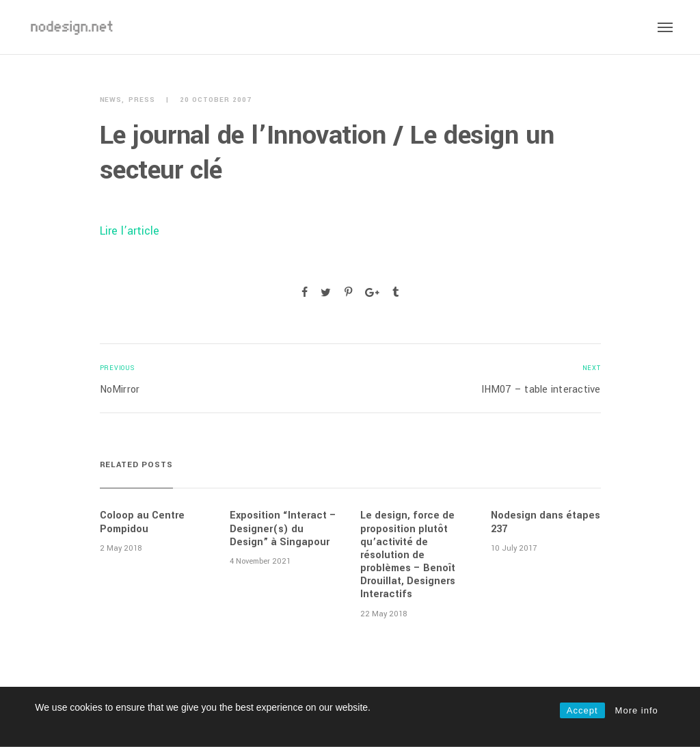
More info (637, 710)
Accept (582, 710)
